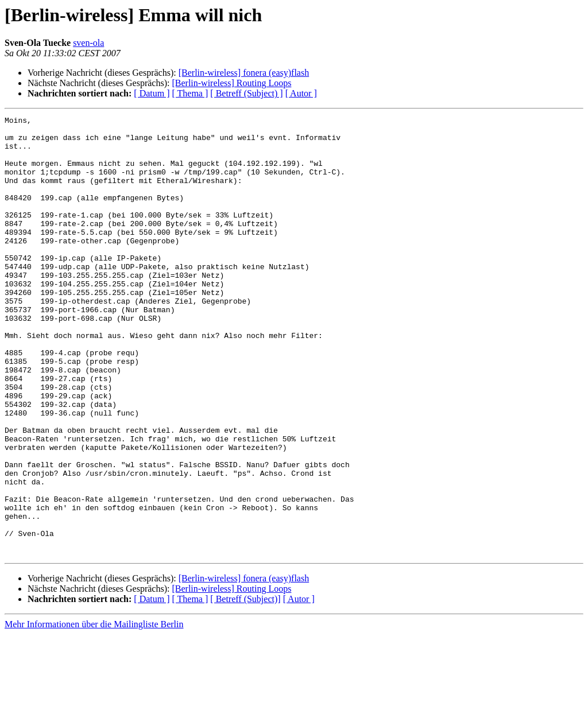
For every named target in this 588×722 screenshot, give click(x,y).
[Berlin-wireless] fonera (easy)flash (244, 73)
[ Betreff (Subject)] (245, 687)
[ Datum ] (152, 93)
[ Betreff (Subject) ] (246, 93)
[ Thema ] (190, 93)
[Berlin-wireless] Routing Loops (231, 83)
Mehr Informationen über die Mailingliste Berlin (94, 712)
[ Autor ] (301, 93)
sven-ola (88, 43)
